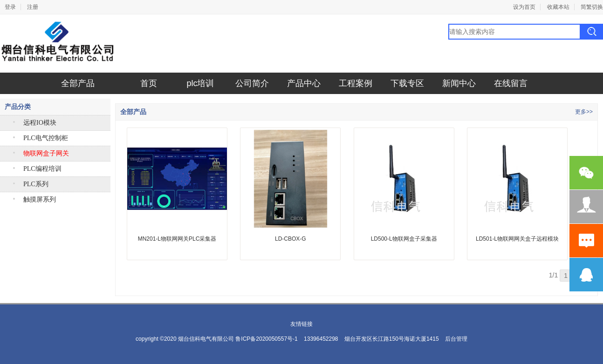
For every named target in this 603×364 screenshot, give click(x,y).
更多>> (584, 112)
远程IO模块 (40, 123)
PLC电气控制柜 (46, 138)
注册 (33, 7)
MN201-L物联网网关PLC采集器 (177, 239)
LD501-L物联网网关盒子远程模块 (517, 239)
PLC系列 (36, 184)
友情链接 (301, 324)
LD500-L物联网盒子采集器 (404, 239)
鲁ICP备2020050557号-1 (266, 339)
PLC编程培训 (42, 169)
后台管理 (456, 339)
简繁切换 (592, 7)
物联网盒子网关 (46, 153)
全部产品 (78, 83)
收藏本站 (558, 7)
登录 (10, 7)
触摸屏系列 (40, 199)
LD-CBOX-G (291, 239)
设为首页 (524, 7)
